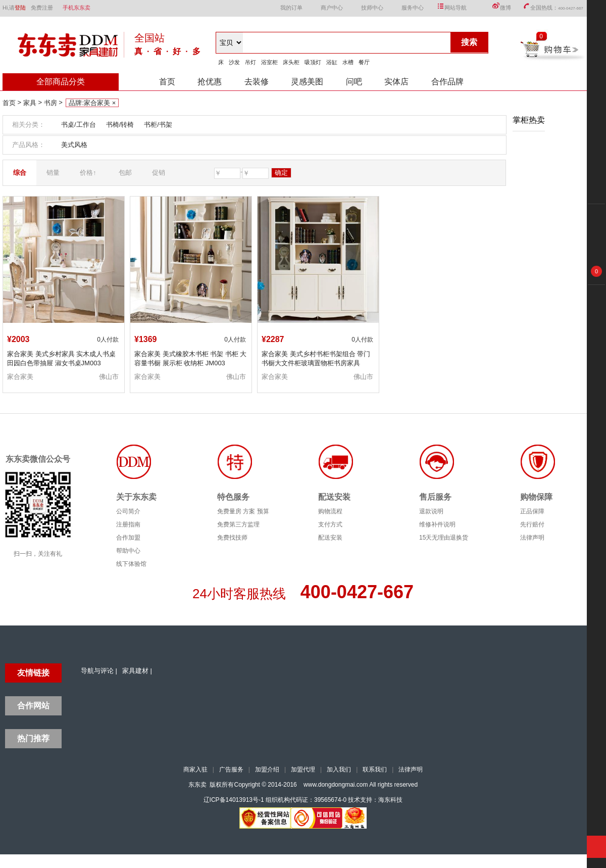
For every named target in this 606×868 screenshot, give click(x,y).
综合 (20, 173)
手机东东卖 (77, 8)
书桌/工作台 (79, 125)
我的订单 (291, 8)
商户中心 (332, 8)
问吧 (354, 82)
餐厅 (364, 62)
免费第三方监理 (238, 524)
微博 (506, 8)
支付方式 (330, 524)
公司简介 (128, 511)
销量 (53, 173)
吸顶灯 (313, 62)
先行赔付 (532, 524)
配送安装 (330, 538)
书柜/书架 (158, 125)
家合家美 (20, 377)
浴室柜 (269, 62)
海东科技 (390, 800)
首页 (167, 82)
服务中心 (413, 8)
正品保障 (532, 511)
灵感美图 (307, 82)
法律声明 (532, 538)
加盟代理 (303, 769)
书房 (50, 103)
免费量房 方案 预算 (243, 511)
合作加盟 (128, 538)
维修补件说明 (437, 524)
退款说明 (431, 511)
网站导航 (456, 8)
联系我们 (375, 769)
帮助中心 (128, 551)
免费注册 (42, 8)
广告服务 (231, 769)
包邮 (125, 173)
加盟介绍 (267, 769)
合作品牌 (447, 82)
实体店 (396, 82)
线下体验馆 (131, 564)
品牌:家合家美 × (92, 103)
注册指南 (128, 524)
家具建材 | (137, 671)
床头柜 (291, 62)
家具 (30, 103)
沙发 (234, 62)
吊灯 (250, 62)
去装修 (257, 82)
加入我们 (339, 769)
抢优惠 (210, 82)
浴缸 (332, 62)
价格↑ (88, 173)
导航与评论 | (99, 671)
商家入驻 (195, 769)
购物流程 (330, 511)
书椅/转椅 (120, 125)
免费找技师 (232, 538)
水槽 (348, 62)
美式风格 (74, 145)
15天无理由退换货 (444, 538)
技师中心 (372, 8)
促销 (159, 173)
